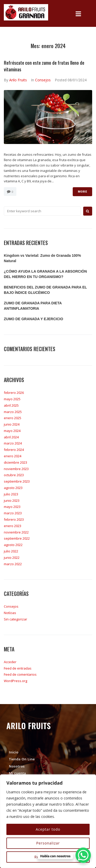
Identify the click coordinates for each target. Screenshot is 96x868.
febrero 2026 (14, 393)
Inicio (14, 752)
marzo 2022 (13, 564)
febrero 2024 (14, 450)
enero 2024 (13, 456)
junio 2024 (12, 424)
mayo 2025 (12, 399)
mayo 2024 (12, 431)
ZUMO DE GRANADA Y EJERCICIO (34, 319)
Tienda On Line (22, 759)
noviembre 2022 (16, 532)
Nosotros (17, 766)
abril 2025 (11, 405)
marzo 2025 (13, 412)
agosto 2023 (13, 488)
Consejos (43, 80)
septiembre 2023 (17, 481)
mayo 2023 (12, 507)
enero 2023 (13, 526)
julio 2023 (11, 494)
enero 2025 (13, 418)
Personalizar (48, 843)
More (82, 192)
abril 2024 (11, 437)
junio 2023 (12, 500)
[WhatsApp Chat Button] (83, 855)
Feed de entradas (18, 668)
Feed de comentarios (20, 674)
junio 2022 (12, 558)
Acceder (10, 662)
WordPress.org (15, 681)
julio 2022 (11, 551)
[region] (48, 821)
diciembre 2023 (15, 462)
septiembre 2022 (17, 538)
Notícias (10, 613)
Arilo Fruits (18, 80)
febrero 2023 (14, 519)
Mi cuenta (18, 773)
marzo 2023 (13, 513)
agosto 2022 (13, 545)
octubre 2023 (14, 475)
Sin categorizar (15, 619)
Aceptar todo (48, 829)
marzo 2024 (13, 443)
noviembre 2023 (16, 469)
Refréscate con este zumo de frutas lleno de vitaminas (44, 66)
